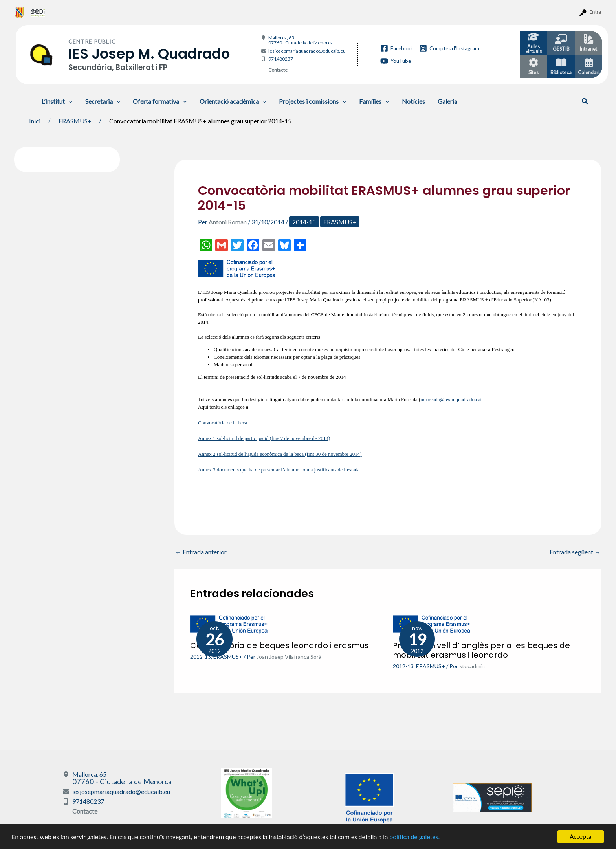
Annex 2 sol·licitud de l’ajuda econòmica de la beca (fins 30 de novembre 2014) (280, 454)
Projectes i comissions (313, 101)
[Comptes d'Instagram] (449, 48)
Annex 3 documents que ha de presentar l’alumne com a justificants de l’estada (279, 470)
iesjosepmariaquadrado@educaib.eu (307, 51)
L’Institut (57, 101)
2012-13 (201, 657)
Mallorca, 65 (301, 40)
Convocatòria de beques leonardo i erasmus (280, 645)
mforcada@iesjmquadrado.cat (451, 399)
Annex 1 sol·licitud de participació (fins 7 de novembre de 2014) (264, 438)
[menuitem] (19, 12)
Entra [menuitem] (595, 12)
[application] (69, 101)
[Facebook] (397, 48)
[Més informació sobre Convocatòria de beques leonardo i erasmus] (229, 623)
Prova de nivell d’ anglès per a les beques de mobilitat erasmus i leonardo (481, 650)
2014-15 (304, 222)
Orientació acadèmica (233, 101)
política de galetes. (414, 837)
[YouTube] (396, 61)
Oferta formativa (160, 101)
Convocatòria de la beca (223, 423)
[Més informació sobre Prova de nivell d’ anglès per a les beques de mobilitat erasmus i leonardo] (432, 623)
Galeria (447, 101)
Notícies (413, 101)
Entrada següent (575, 552)
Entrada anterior (201, 552)
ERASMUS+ (340, 222)
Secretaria (103, 101)
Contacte (278, 70)
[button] (585, 101)
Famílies (374, 101)
